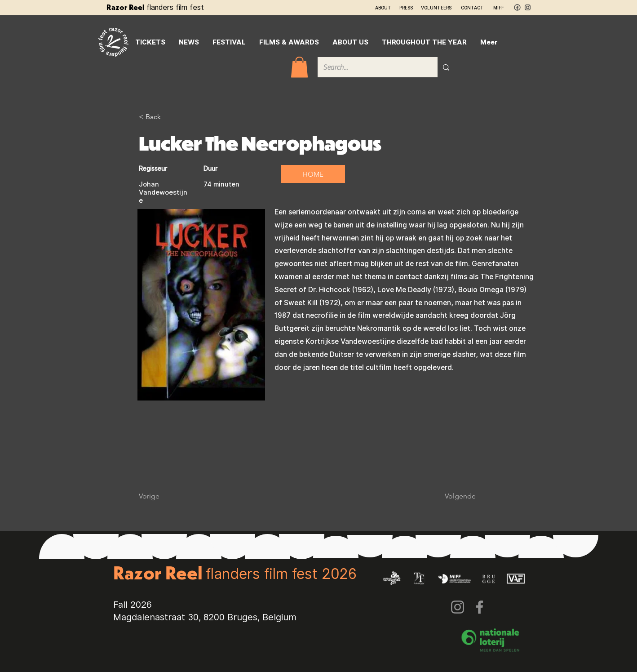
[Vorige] (168, 496)
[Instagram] (458, 607)
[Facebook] (480, 607)
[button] (299, 67)
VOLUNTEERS (436, 8)
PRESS (406, 8)
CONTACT (472, 8)
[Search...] (371, 67)
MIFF (499, 8)
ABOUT (383, 8)
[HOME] (313, 174)
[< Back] (168, 117)
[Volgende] (453, 496)
